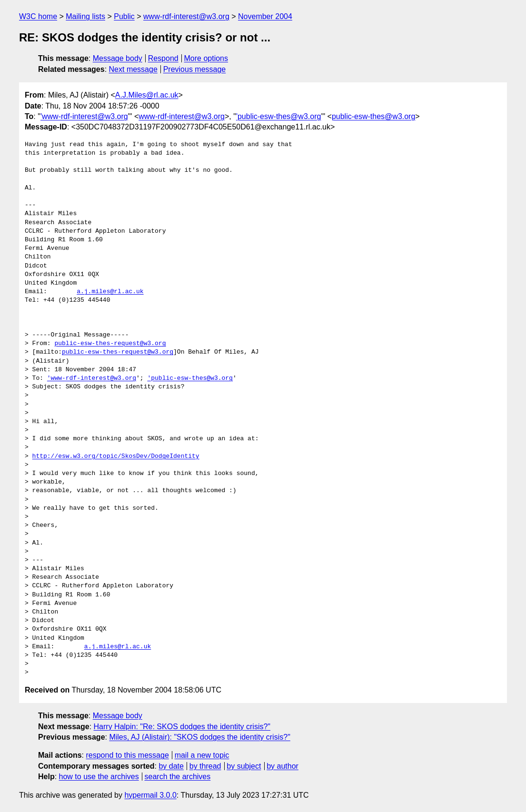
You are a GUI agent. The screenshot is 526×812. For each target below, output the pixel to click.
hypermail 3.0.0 (150, 795)
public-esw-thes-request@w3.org (110, 344)
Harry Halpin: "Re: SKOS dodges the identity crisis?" (182, 727)
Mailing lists (85, 16)
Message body (118, 58)
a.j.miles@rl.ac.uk (110, 292)
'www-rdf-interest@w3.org (84, 116)
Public (124, 16)
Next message (133, 69)
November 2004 (265, 16)
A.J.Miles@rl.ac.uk (147, 95)
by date (171, 766)
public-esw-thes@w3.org (373, 116)
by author (283, 766)
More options (206, 58)
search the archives (178, 777)
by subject (244, 766)
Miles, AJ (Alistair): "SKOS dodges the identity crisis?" (199, 737)
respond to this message (127, 755)
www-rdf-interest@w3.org (186, 16)
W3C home (38, 16)
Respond (163, 58)
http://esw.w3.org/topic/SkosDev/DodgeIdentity (116, 456)
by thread (205, 766)
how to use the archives (99, 777)
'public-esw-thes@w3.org (278, 116)
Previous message (195, 69)
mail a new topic (202, 755)
